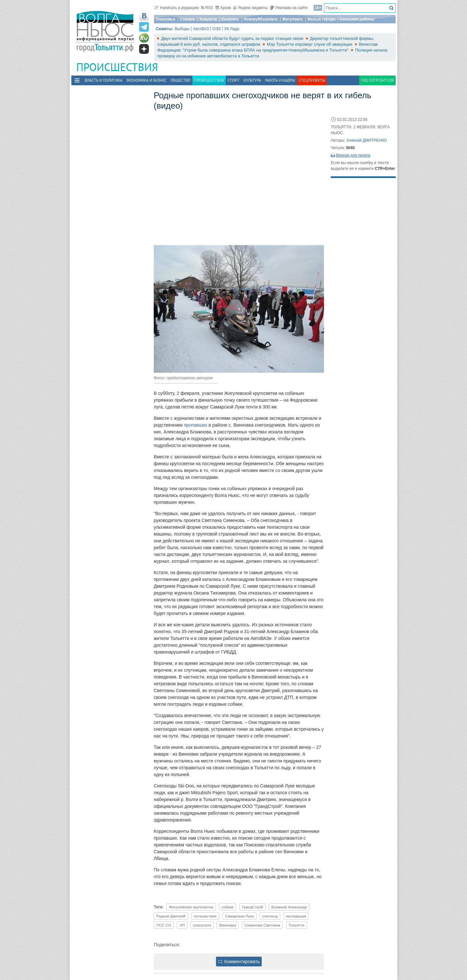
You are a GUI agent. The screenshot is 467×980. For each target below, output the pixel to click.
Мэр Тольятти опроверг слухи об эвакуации (310, 44)
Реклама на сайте (289, 8)
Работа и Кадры (280, 80)
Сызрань (230, 19)
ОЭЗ (216, 29)
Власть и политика (103, 80)
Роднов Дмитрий (171, 916)
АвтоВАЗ (201, 29)
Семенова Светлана (262, 925)
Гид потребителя (377, 80)
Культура (252, 80)
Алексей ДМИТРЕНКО (367, 140)
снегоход (270, 916)
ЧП (182, 925)
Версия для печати (353, 155)
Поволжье (165, 19)
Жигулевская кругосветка (191, 907)
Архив (223, 8)
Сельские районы (357, 19)
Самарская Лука (239, 916)
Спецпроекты (312, 80)
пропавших (196, 425)
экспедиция (296, 916)
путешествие (205, 916)
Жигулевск (293, 19)
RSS (207, 8)
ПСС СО (164, 925)
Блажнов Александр (289, 907)
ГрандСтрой (252, 907)
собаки (228, 907)
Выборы (182, 29)
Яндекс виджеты (251, 8)
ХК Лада (232, 29)
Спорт (234, 80)
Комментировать (239, 962)
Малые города (321, 19)
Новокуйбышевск (261, 19)
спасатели (202, 925)
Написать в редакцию (176, 8)
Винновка (228, 925)
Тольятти (208, 19)
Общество (180, 80)
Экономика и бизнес (146, 80)
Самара (187, 19)
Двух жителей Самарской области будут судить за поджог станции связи (233, 38)
